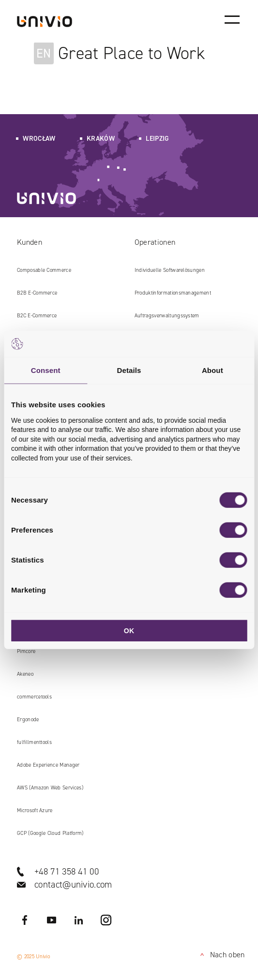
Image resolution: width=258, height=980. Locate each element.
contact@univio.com (73, 884)
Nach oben (220, 955)
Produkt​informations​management (173, 293)
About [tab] (212, 370)
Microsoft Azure (35, 810)
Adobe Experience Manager (48, 765)
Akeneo (25, 674)
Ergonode (28, 720)
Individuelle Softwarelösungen (170, 270)
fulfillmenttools (34, 742)
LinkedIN (79, 920)
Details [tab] (129, 370)
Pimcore (26, 651)
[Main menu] (232, 19)
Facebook (25, 920)
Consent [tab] (46, 370)
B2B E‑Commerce (37, 293)
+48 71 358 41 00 (67, 871)
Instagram (106, 920)
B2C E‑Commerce (37, 316)
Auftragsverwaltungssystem (167, 316)
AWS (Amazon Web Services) (50, 788)
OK (129, 631)
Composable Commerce (44, 270)
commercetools (34, 697)
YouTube (52, 920)
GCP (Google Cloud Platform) (50, 833)
